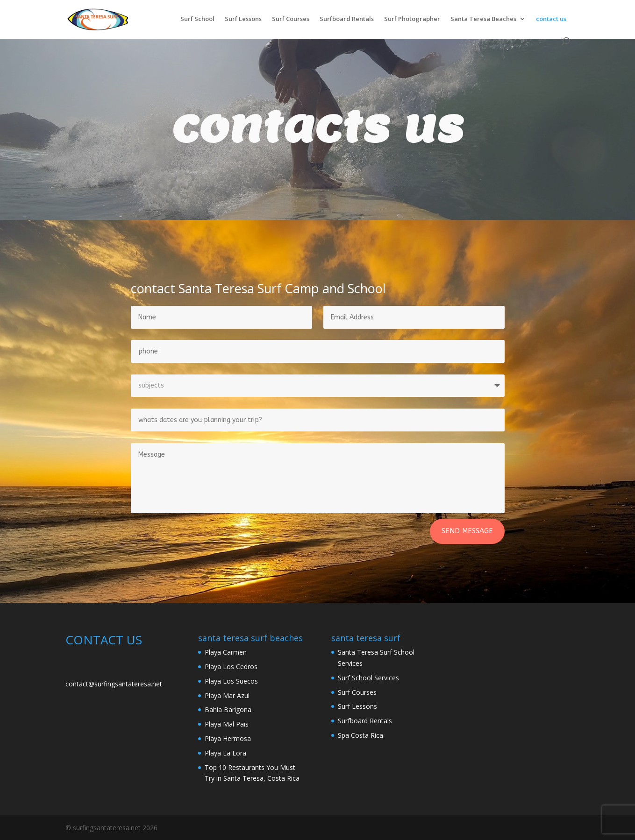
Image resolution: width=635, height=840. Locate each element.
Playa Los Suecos (231, 681)
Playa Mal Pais (227, 724)
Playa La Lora (225, 753)
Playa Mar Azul (227, 695)
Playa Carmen (226, 652)
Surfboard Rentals (347, 19)
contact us (551, 19)
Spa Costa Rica (360, 735)
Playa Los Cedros (231, 667)
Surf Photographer (412, 19)
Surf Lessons (243, 19)
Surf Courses (291, 19)
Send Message (467, 531)
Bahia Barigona (228, 709)
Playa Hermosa (228, 738)
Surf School (197, 19)
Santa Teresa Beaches (483, 19)
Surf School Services (368, 678)
